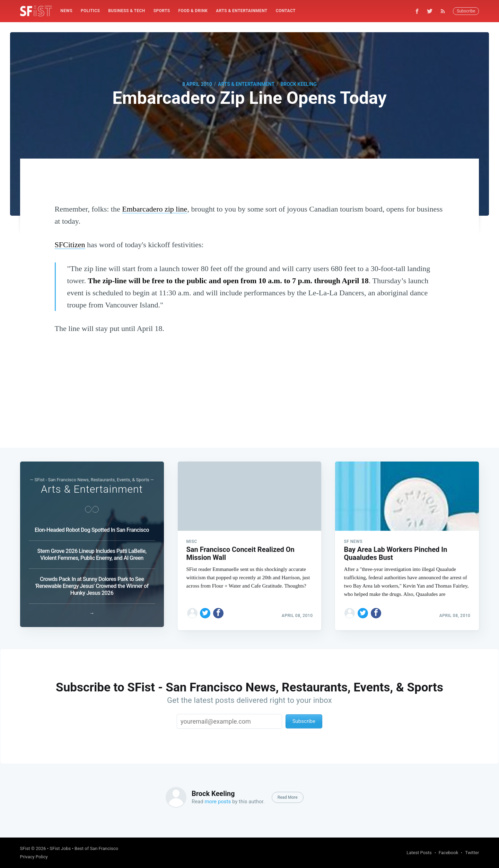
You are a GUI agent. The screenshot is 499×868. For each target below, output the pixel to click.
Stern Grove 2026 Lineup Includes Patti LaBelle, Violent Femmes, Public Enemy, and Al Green (92, 553)
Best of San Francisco (96, 848)
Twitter (472, 853)
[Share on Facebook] (218, 610)
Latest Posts (419, 853)
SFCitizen (70, 245)
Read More (288, 797)
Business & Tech (127, 11)
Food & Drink (193, 11)
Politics (90, 11)
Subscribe (466, 11)
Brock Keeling (299, 84)
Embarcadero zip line (155, 209)
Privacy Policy (34, 857)
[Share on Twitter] (205, 610)
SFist (25, 848)
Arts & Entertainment (242, 11)
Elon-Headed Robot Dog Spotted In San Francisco (92, 528)
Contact (286, 11)
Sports (162, 11)
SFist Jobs (60, 848)
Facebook (448, 853)
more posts (218, 802)
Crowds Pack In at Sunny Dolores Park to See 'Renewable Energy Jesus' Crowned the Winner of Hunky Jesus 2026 (92, 584)
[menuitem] (66, 11)
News (66, 11)
